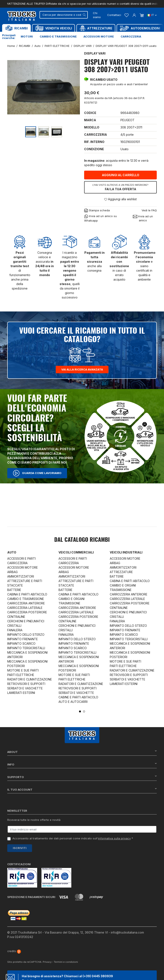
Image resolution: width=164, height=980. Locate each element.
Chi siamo (97, 15)
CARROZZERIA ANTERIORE (26, 603)
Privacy (47, 962)
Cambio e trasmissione (58, 36)
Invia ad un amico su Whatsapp (100, 218)
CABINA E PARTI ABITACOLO (27, 594)
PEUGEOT (127, 120)
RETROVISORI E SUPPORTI (26, 684)
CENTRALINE (16, 617)
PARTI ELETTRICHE (21, 675)
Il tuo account (82, 789)
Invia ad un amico (143, 218)
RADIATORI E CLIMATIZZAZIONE (30, 679)
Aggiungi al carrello (121, 175)
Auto (12, 552)
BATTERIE (14, 590)
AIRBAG (12, 572)
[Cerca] (64, 15)
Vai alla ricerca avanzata (82, 369)
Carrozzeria (131, 36)
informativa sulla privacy (114, 838)
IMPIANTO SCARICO (21, 643)
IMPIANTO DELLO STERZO (26, 635)
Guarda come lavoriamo (37, 473)
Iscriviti (20, 848)
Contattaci (114, 15)
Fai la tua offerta (120, 187)
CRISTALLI (14, 626)
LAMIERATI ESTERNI (21, 693)
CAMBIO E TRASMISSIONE (26, 599)
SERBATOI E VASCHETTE (25, 688)
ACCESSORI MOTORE (23, 567)
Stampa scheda (97, 211)
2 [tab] (84, 711)
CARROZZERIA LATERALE (25, 608)
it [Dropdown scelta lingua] (152, 15)
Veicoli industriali (126, 552)
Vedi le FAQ (149, 210)
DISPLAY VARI (95, 53)
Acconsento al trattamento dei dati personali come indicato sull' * (73, 838)
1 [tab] (80, 711)
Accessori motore (99, 36)
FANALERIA (15, 630)
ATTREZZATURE (121, 572)
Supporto (82, 777)
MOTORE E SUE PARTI (23, 670)
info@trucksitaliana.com (127, 932)
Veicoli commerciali (76, 552)
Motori (27, 36)
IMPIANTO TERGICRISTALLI (26, 648)
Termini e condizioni (66, 962)
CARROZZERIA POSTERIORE (27, 612)
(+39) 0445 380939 (98, 976)
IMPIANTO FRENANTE (23, 639)
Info (82, 764)
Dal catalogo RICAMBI (82, 540)
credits (14, 951)
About (82, 752)
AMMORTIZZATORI (21, 576)
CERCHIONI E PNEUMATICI (26, 621)
